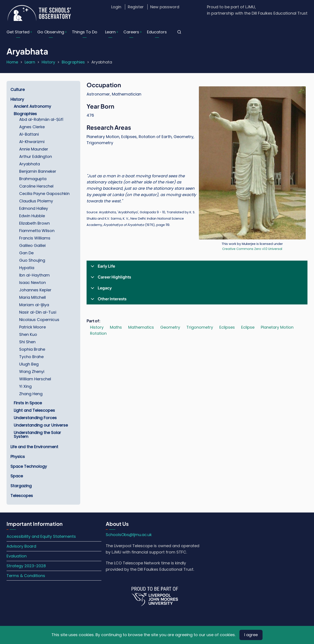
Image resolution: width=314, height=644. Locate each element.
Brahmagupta (33, 179)
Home (12, 62)
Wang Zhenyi (32, 372)
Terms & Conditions (26, 576)
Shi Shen (27, 342)
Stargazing (21, 486)
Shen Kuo (28, 334)
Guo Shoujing (32, 260)
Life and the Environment (34, 447)
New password (165, 7)
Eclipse (248, 327)
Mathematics (141, 327)
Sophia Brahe (32, 349)
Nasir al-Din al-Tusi (38, 312)
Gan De (26, 253)
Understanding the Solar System (37, 435)
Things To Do (85, 32)
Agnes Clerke (32, 127)
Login (116, 7)
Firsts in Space (28, 403)
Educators (157, 32)
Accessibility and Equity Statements (41, 536)
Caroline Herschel (36, 186)
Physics (18, 457)
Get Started (18, 32)
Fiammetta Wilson (37, 231)
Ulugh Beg (29, 364)
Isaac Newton (32, 283)
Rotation (98, 333)
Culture (18, 90)
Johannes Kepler (35, 290)
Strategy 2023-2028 (26, 566)
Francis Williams (35, 238)
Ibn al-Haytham (34, 275)
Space (17, 476)
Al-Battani (29, 134)
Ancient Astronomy (32, 106)
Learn (110, 32)
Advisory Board (21, 546)
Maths (116, 327)
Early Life (102, 268)
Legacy (101, 289)
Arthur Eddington (36, 156)
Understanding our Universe (41, 425)
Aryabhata (30, 164)
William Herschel (35, 379)
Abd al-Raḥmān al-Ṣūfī (41, 119)
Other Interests (108, 300)
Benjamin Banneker (38, 171)
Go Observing (51, 32)
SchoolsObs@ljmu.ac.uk (129, 535)
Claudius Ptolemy (36, 201)
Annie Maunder (34, 149)
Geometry (170, 327)
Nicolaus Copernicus (39, 320)
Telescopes (22, 496)
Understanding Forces (35, 418)
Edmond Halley (34, 208)
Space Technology (29, 466)
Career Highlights (110, 278)
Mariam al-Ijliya (34, 305)
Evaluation (17, 556)
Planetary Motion (277, 327)
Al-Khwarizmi (32, 142)
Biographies (73, 62)
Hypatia (27, 268)
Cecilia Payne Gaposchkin (44, 194)
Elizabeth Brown (34, 223)
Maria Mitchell (32, 297)
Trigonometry (200, 327)
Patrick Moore (32, 327)
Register (136, 7)
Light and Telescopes (34, 410)
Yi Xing (25, 386)
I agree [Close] (251, 635)
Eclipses (227, 327)
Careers (131, 32)
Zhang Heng (31, 394)
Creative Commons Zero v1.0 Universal (252, 249)
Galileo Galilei (32, 245)
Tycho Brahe (31, 357)
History (48, 62)
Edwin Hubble (32, 216)
